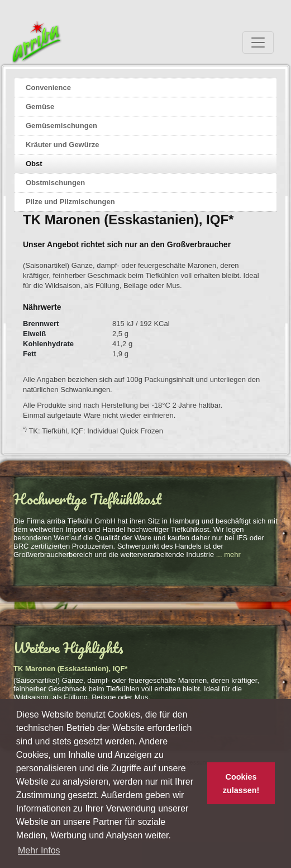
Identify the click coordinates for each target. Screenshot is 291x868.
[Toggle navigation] (258, 43)
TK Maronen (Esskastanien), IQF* (70, 669)
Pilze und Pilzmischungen (70, 202)
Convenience (48, 88)
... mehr (228, 555)
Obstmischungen (55, 183)
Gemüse (40, 107)
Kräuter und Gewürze (62, 145)
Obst (34, 164)
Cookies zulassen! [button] (241, 784)
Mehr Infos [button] (39, 850)
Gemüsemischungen (61, 126)
